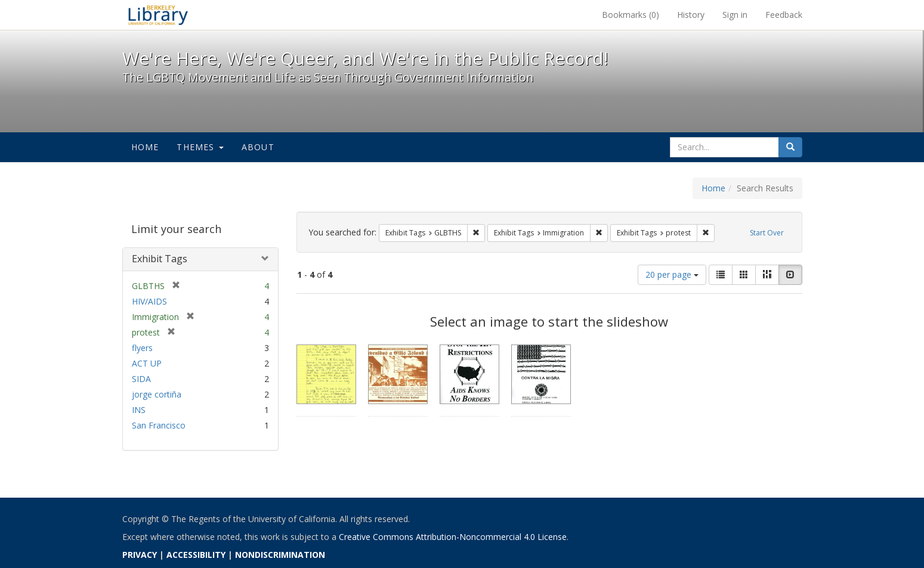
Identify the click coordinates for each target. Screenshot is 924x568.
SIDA (141, 379)
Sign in (735, 15)
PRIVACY (140, 555)
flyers (142, 348)
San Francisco (159, 425)
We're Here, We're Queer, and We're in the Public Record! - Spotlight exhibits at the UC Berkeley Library (158, 15)
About (258, 147)
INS (139, 410)
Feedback (784, 15)
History (691, 15)
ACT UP (147, 363)
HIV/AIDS (149, 301)
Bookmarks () (631, 15)
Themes (200, 147)
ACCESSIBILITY (196, 555)
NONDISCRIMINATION (280, 555)
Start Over (767, 233)
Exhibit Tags (160, 259)
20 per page (672, 274)
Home (145, 147)
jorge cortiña (157, 394)
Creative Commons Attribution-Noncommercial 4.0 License (453, 537)
